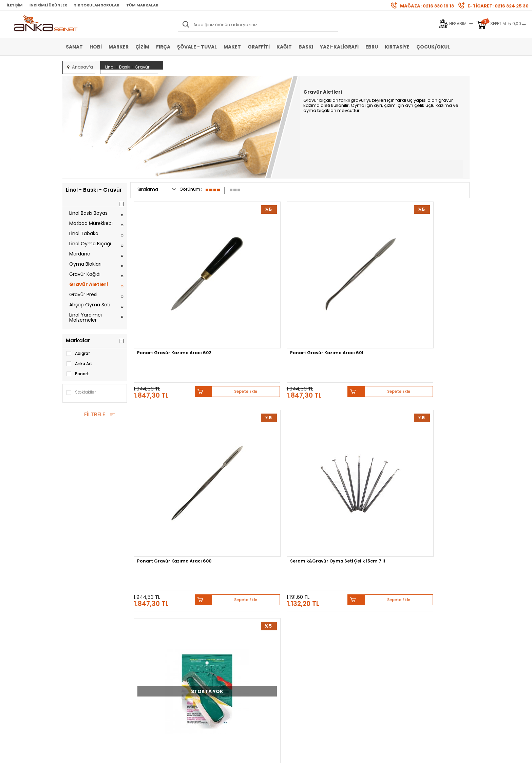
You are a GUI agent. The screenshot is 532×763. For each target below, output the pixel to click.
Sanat (74, 47)
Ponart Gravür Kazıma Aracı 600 (343, 288)
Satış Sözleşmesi (151, 624)
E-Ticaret (246, 754)
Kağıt (284, 47)
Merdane (80, 254)
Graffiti (259, 47)
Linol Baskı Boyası (89, 213)
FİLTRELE (95, 414)
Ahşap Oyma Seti (90, 305)
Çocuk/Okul (433, 47)
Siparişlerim (214, 644)
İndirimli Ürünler (48, 5)
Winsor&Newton (218, 552)
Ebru (372, 47)
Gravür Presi (83, 294)
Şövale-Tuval (79, 655)
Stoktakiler (81, 393)
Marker (119, 47)
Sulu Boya (76, 614)
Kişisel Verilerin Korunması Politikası (160, 647)
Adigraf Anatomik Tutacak (170, 416)
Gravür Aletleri (89, 284)
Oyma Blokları (85, 264)
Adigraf (78, 354)
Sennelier (346, 552)
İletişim (15, 5)
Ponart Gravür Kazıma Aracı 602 (172, 288)
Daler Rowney (259, 552)
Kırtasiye (397, 47)
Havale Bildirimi (217, 634)
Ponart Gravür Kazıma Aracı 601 (258, 288)
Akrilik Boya (77, 624)
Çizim (142, 47)
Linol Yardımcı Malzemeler (85, 317)
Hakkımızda (281, 614)
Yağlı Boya (77, 634)
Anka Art (79, 364)
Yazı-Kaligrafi (339, 47)
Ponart (77, 374)
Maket (232, 47)
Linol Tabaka (84, 233)
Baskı (306, 47)
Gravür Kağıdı (85, 274)
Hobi (96, 47)
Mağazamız (281, 624)
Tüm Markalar (142, 5)
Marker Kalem (79, 644)
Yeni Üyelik (212, 614)
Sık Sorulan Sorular (97, 5)
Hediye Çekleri (283, 644)
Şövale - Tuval (197, 47)
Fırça (163, 47)
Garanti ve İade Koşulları (158, 634)
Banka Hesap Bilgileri (155, 614)
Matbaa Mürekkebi (91, 223)
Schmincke (436, 547)
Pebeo (370, 552)
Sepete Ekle (195, 314)
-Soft (228, 754)
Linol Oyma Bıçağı (90, 244)
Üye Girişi (211, 624)
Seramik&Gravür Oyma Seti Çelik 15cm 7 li (428, 288)
